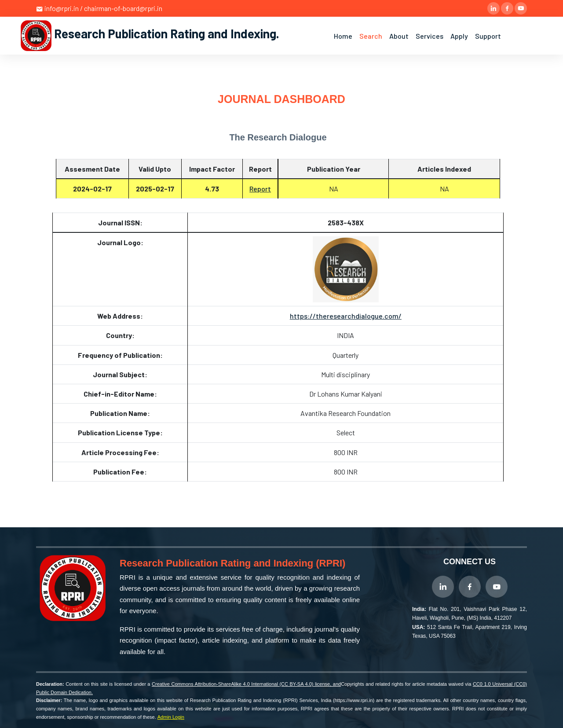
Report (260, 189)
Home (343, 36)
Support (488, 36)
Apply (459, 36)
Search (371, 36)
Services (430, 36)
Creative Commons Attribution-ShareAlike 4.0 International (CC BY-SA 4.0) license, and (246, 684)
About (399, 36)
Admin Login (171, 717)
